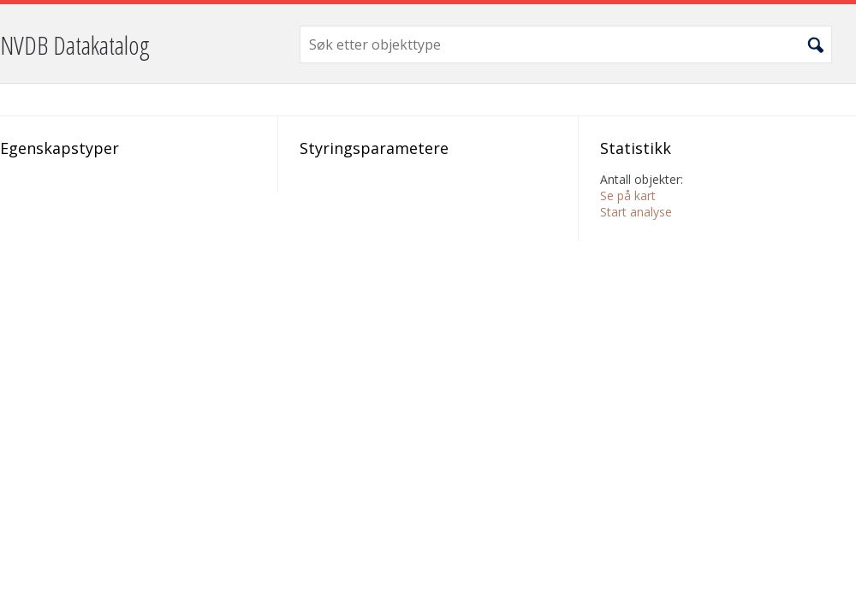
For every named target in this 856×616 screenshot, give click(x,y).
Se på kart (628, 195)
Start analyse (636, 212)
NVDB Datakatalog (75, 45)
